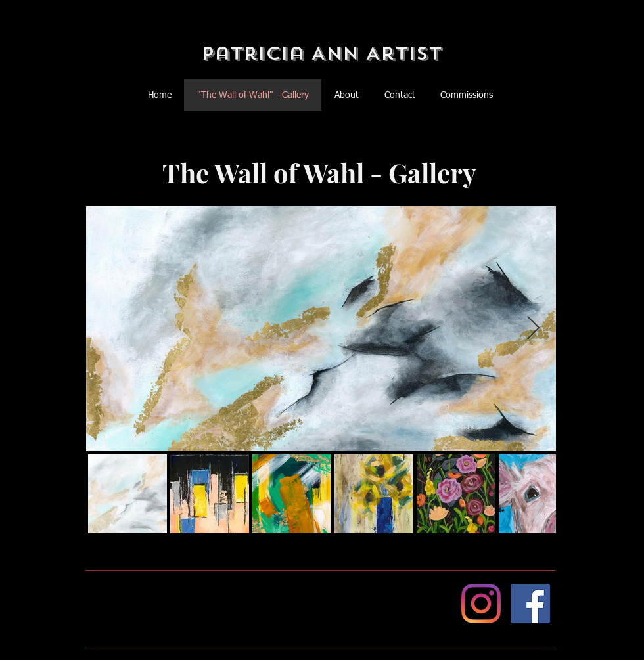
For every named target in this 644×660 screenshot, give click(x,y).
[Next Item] (533, 329)
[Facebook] (530, 604)
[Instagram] (481, 604)
